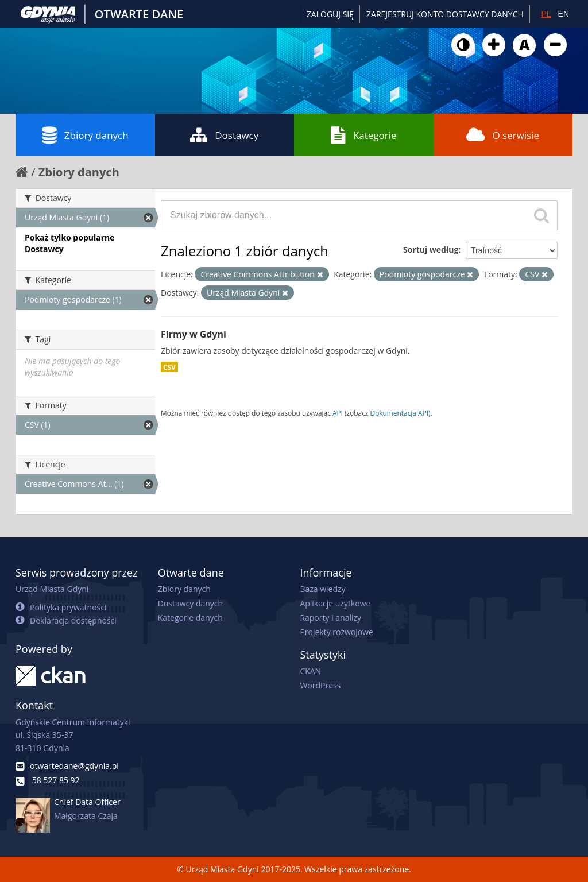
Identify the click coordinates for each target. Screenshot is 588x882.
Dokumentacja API (400, 413)
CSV (169, 367)
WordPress (320, 685)
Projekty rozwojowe (336, 632)
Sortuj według (431, 249)
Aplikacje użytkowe (335, 603)
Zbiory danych (85, 135)
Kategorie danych (190, 618)
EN (564, 14)
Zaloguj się (330, 14)
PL (546, 14)
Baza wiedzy (322, 589)
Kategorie (364, 135)
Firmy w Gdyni (194, 334)
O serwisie (503, 135)
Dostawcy (224, 135)
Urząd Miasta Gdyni (52, 589)
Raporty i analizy (330, 618)
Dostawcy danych (190, 603)
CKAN (310, 671)
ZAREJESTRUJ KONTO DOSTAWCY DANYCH (445, 14)
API (338, 413)
